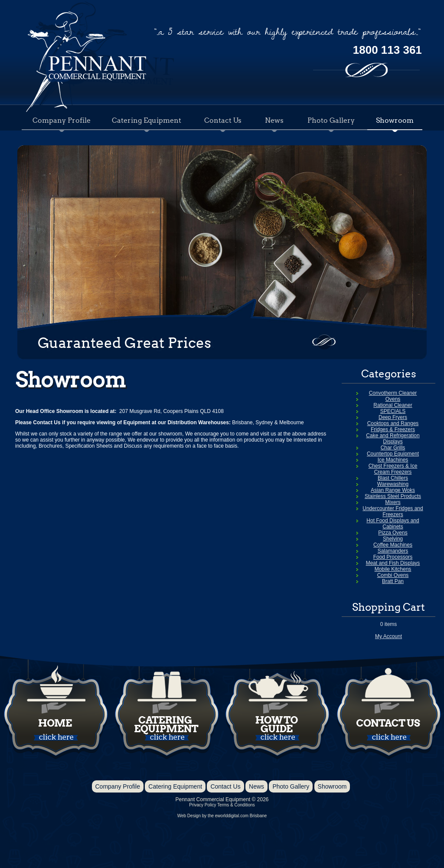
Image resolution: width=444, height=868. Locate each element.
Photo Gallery (331, 120)
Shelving (393, 539)
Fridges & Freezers (393, 429)
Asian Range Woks (393, 490)
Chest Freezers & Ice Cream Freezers (393, 469)
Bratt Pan (393, 581)
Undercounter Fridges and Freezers (393, 511)
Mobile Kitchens (393, 569)
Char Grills (393, 448)
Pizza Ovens (393, 533)
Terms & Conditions (236, 805)
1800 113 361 (387, 50)
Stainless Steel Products (393, 496)
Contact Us (223, 120)
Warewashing (393, 484)
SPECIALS (393, 411)
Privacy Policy (202, 805)
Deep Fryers (393, 417)
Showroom (395, 120)
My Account (388, 636)
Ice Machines (393, 460)
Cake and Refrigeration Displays (393, 439)
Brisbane (258, 816)
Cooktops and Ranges (393, 423)
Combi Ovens (393, 575)
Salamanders (393, 551)
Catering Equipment (147, 120)
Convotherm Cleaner (393, 393)
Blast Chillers (393, 478)
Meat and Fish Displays (393, 563)
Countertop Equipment (393, 454)
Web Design (189, 816)
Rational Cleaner (393, 405)
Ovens (393, 399)
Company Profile (62, 120)
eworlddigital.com (232, 816)
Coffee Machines (393, 545)
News (274, 120)
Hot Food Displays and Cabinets (393, 524)
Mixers (393, 502)
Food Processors (393, 557)
